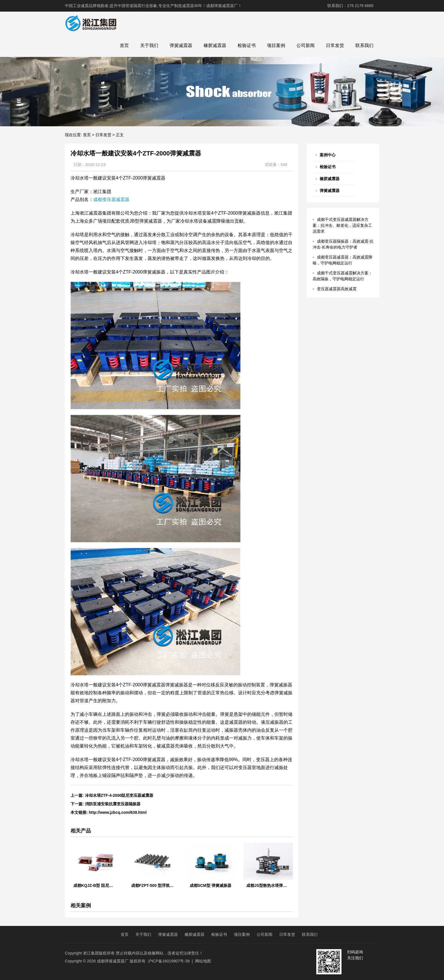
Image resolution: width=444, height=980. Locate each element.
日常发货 (335, 45)
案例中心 (328, 155)
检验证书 (247, 45)
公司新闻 (306, 45)
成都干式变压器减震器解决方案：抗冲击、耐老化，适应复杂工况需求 (342, 225)
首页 (124, 45)
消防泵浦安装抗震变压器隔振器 (113, 804)
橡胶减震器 (215, 45)
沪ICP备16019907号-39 (169, 961)
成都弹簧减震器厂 (113, 961)
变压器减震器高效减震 (337, 289)
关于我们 (149, 45)
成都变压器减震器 (111, 199)
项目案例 (276, 45)
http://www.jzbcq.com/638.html (118, 812)
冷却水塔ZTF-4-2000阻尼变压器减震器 (119, 795)
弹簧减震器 (181, 45)
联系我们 (364, 45)
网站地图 (203, 961)
